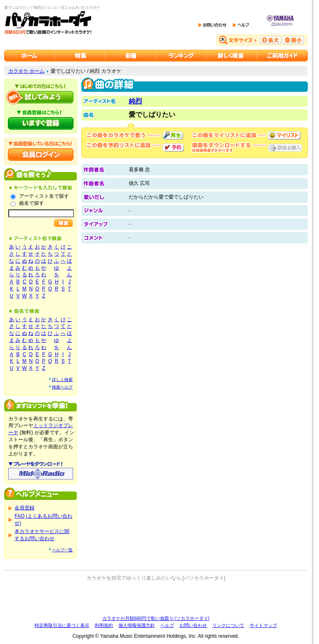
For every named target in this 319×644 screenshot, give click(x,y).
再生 (173, 135)
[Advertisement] (156, 598)
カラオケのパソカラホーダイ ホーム (29, 56)
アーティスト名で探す (44, 196)
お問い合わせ (193, 625)
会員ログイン (41, 155)
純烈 (135, 101)
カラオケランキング (181, 56)
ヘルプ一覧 (62, 550)
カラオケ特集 (80, 56)
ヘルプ (167, 625)
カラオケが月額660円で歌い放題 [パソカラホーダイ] (156, 618)
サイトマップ (263, 625)
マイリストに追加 (284, 135)
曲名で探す (32, 203)
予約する (173, 147)
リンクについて (228, 625)
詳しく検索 (62, 380)
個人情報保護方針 (137, 625)
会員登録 (25, 508)
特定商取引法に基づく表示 (62, 625)
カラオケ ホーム (26, 71)
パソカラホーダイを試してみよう (41, 97)
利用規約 (104, 625)
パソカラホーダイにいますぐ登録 (41, 123)
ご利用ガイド (282, 56)
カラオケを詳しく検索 (232, 56)
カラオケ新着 (131, 56)
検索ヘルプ (62, 387)
